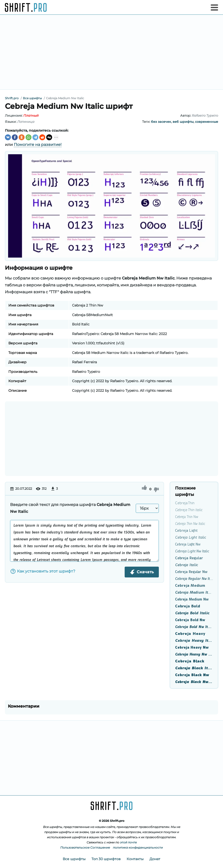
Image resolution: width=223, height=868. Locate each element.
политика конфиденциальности (138, 847)
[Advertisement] (111, 52)
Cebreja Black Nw (192, 675)
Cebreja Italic (186, 565)
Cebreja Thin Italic (189, 510)
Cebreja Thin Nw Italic (190, 524)
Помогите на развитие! (38, 145)
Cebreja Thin (185, 503)
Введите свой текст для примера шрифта (70, 508)
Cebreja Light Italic (191, 537)
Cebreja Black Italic (194, 668)
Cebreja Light (186, 531)
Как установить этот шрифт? (43, 571)
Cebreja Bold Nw (190, 620)
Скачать (142, 572)
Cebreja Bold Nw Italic (194, 627)
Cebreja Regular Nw (191, 572)
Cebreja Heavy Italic (194, 641)
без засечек (161, 122)
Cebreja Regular (189, 558)
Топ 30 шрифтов (106, 859)
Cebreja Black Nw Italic (194, 682)
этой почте (128, 842)
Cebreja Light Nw (188, 544)
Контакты (135, 859)
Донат (155, 859)
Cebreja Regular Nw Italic (194, 579)
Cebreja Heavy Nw (192, 647)
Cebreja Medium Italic (194, 592)
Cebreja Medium (190, 586)
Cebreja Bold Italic (192, 613)
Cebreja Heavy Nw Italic (194, 654)
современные (207, 122)
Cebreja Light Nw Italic (192, 551)
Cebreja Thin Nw (187, 517)
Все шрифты (74, 859)
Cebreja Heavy (190, 634)
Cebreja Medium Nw (192, 599)
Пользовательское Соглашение (85, 847)
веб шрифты (183, 122)
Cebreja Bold (188, 606)
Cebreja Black (190, 661)
